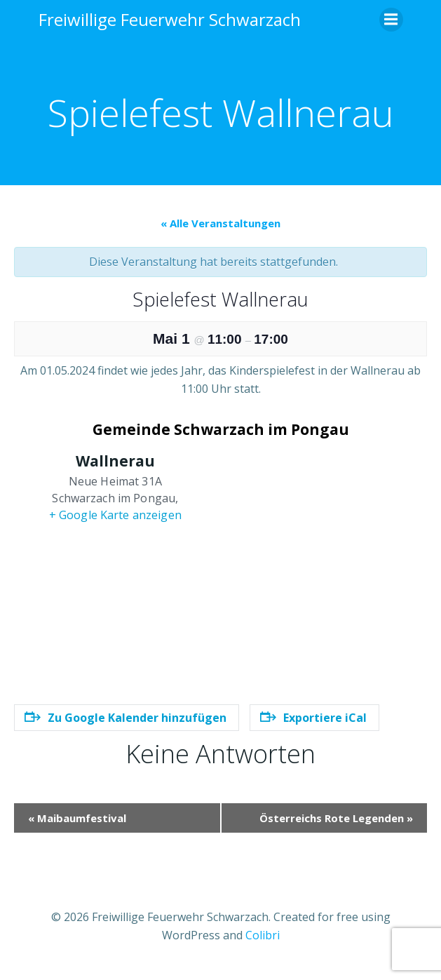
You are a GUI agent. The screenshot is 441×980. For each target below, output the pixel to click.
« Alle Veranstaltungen (220, 223)
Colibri (263, 935)
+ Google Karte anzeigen (115, 515)
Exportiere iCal (313, 718)
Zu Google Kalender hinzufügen (125, 718)
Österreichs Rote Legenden (336, 818)
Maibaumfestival (77, 818)
